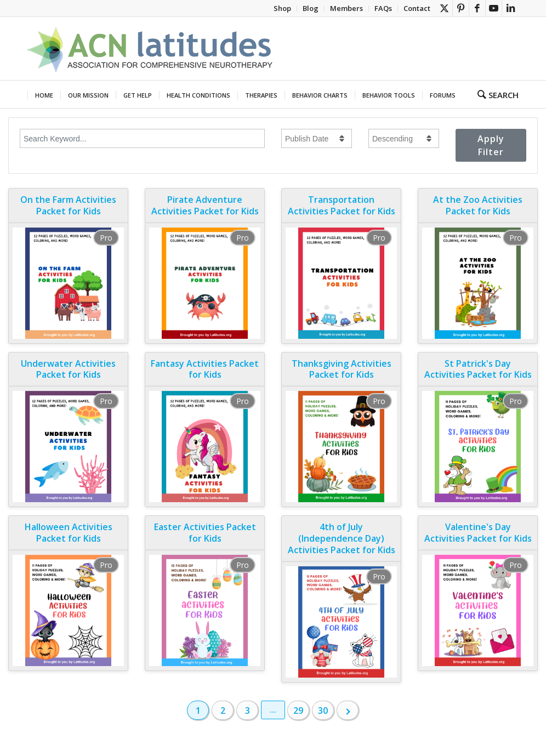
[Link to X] (444, 8)
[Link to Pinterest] (461, 8)
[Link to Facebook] (477, 8)
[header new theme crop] (151, 49)
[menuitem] (283, 8)
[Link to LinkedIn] (510, 8)
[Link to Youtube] (494, 8)
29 (298, 710)
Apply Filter (491, 145)
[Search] (494, 94)
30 (323, 710)
